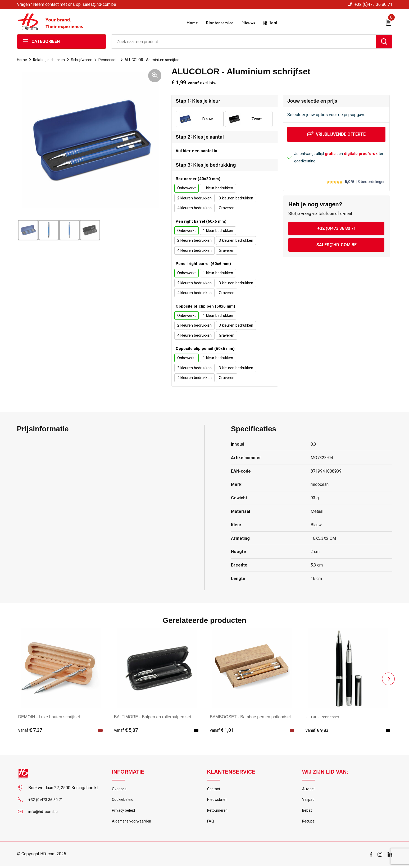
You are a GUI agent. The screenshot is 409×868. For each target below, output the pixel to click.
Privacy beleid (124, 812)
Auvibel (308, 789)
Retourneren (218, 812)
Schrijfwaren (83, 59)
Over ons (120, 789)
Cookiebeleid (123, 801)
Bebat (307, 812)
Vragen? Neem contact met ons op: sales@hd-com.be (67, 4)
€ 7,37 (30, 730)
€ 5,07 (126, 730)
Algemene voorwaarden (133, 823)
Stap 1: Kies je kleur (198, 100)
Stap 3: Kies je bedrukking (206, 165)
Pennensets (110, 59)
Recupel (309, 823)
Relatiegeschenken (50, 59)
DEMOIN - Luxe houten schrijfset (49, 717)
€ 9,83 (317, 730)
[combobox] (244, 41)
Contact (214, 789)
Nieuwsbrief (217, 801)
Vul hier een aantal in (196, 151)
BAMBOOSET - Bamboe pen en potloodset (250, 717)
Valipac (308, 801)
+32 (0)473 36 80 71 (373, 4)
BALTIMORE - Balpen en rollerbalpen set (153, 717)
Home (22, 59)
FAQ (211, 823)
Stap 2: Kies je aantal (200, 136)
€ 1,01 (222, 730)
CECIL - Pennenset (324, 717)
